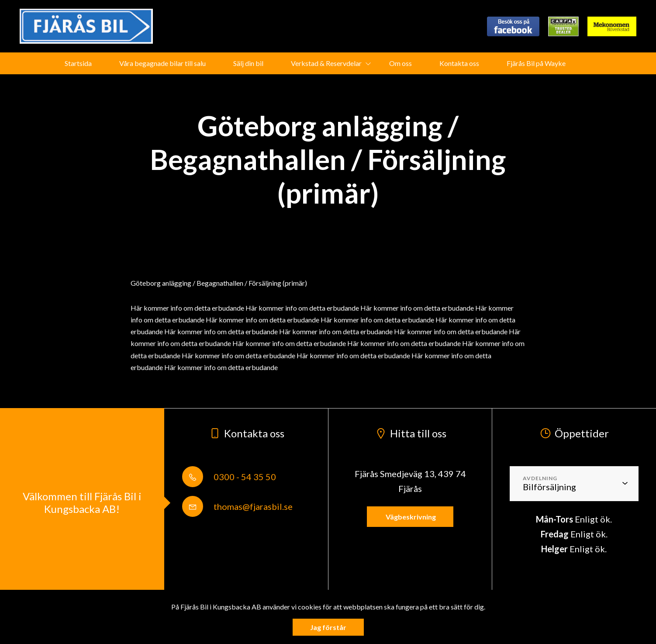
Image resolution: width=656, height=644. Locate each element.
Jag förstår (328, 627)
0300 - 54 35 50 (229, 477)
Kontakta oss (459, 63)
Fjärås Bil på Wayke (536, 63)
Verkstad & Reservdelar (326, 63)
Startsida (78, 63)
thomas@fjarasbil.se (237, 506)
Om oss (401, 63)
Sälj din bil (248, 63)
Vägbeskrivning (410, 517)
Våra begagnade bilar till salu (162, 63)
